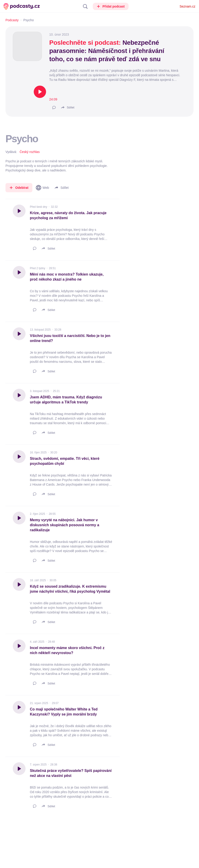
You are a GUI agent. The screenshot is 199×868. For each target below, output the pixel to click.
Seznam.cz (187, 6)
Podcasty (12, 20)
